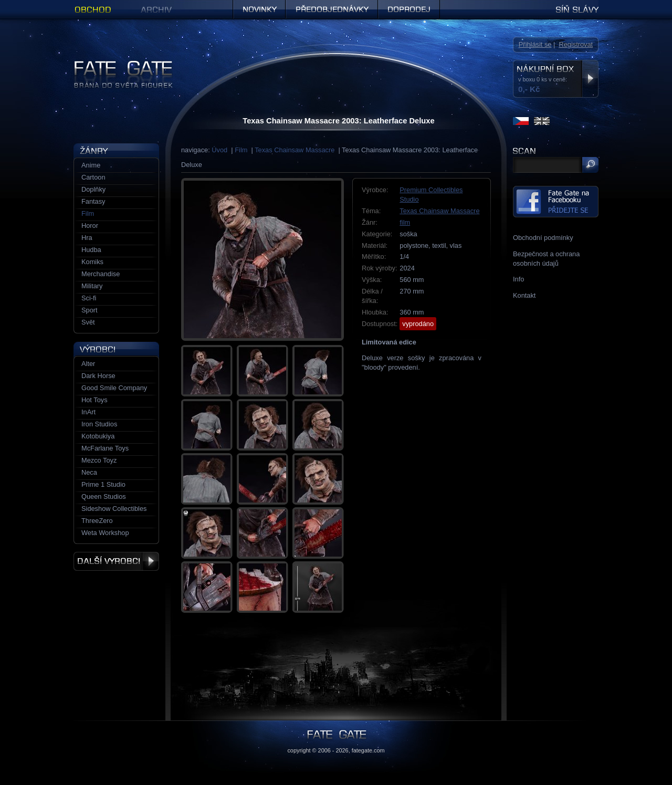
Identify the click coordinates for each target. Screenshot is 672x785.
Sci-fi (89, 298)
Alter (88, 364)
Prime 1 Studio (103, 484)
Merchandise (101, 274)
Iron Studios (99, 424)
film (405, 222)
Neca (89, 472)
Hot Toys (94, 400)
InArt (88, 412)
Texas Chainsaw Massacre (295, 150)
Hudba (91, 250)
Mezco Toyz (99, 460)
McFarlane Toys (105, 448)
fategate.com (368, 750)
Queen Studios (104, 496)
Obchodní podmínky (543, 238)
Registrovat (576, 44)
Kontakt (524, 295)
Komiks (92, 262)
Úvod (219, 150)
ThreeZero (97, 521)
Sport (90, 310)
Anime (91, 165)
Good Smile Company (114, 388)
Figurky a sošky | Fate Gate (114, 64)
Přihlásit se (535, 44)
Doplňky (93, 189)
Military (92, 286)
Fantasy (93, 201)
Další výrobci (116, 561)
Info (518, 279)
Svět (88, 322)
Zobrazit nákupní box (590, 79)
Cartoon (93, 177)
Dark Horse (98, 376)
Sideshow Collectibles (114, 509)
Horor (90, 226)
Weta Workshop (105, 533)
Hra (87, 238)
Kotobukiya (98, 436)
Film (241, 150)
